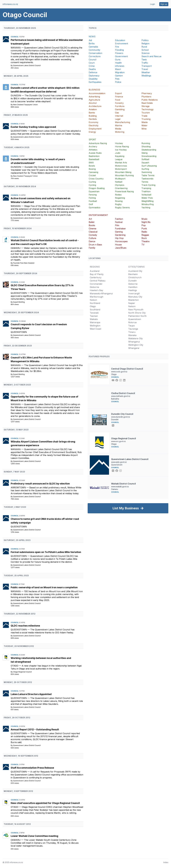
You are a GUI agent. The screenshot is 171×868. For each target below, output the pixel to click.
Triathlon (146, 191)
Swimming (147, 172)
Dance (92, 241)
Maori (118, 69)
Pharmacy (147, 93)
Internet (119, 116)
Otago (15, 666)
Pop (144, 225)
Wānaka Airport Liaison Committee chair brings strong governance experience (43, 443)
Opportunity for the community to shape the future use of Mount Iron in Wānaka (44, 398)
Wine (144, 129)
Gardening (120, 235)
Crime (92, 66)
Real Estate (147, 103)
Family (92, 248)
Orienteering (121, 188)
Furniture (120, 106)
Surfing (145, 169)
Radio (144, 232)
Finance (119, 97)
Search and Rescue (151, 56)
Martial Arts (121, 163)
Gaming (119, 232)
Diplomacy (94, 76)
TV (143, 245)
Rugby (118, 204)
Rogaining (120, 198)
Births (92, 43)
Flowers (119, 53)
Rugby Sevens (122, 208)
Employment (95, 129)
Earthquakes (95, 82)
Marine (119, 125)
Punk (144, 229)
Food (118, 100)
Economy (94, 122)
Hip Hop (119, 238)
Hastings (133, 290)
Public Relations (150, 100)
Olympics (120, 185)
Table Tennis (148, 175)
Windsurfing (148, 204)
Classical (93, 232)
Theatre (145, 241)
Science (145, 53)
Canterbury (96, 277)
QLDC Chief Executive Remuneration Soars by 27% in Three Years (42, 287)
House (118, 245)
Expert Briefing (19, 302)
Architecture (95, 106)
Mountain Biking (123, 172)
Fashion (119, 219)
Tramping (146, 188)
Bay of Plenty (97, 274)
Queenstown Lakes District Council (27, 65)
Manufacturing (123, 122)
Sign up (164, 4)
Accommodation (97, 93)
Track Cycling (148, 185)
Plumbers (146, 97)
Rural (144, 47)
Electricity (94, 125)
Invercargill (134, 294)
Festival (119, 222)
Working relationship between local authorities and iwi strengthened (41, 660)
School (145, 50)
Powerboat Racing (124, 191)
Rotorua (132, 322)
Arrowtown (19, 488)
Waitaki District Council (123, 484)
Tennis (145, 182)
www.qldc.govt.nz (119, 462)
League (119, 159)
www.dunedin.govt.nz (121, 417)
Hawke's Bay (96, 290)
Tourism (146, 113)
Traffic (145, 63)
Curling (92, 182)
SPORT (92, 140)
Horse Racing (122, 146)
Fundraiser (120, 229)
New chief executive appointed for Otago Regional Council (45, 803)
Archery (93, 146)
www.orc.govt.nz (118, 441)
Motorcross (121, 166)
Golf (91, 204)
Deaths (92, 69)
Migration (120, 72)
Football (93, 201)
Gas (117, 113)
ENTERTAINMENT (98, 215)
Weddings (146, 76)
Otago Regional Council (22, 672)
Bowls (92, 166)
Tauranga (133, 329)
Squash (145, 163)
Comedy (93, 235)
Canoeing (93, 172)
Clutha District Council (123, 393)
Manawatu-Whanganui (101, 294)
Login (153, 4)
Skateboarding (149, 150)
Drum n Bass (95, 245)
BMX (91, 163)
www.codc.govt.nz (119, 372)
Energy (92, 132)
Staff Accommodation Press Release (32, 768)
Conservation (95, 53)
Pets (117, 79)
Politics (145, 40)
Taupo (132, 326)
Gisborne (94, 287)
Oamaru (16, 248)
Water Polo (147, 198)
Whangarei (134, 348)
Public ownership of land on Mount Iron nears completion (44, 587)
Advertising (94, 97)
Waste (145, 122)
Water (144, 125)
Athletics (93, 150)
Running (146, 143)
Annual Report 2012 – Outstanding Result (35, 729)
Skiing (144, 153)
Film (117, 225)
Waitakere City (135, 338)
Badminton (94, 156)
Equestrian (94, 191)
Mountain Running (124, 175)
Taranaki (94, 313)
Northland (95, 303)
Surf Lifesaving (149, 166)
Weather (146, 72)
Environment (122, 43)
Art (90, 219)
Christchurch (135, 277)
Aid (90, 40)
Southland (95, 310)
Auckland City (135, 271)
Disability (93, 79)
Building (93, 116)
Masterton (133, 300)
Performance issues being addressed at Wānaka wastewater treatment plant (47, 42)
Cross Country (96, 179)
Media (118, 129)
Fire (117, 47)
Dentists (93, 119)
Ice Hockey (121, 150)
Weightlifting (147, 201)
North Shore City (137, 313)
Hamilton (133, 287)
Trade (144, 116)
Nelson (93, 300)
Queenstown (19, 131)
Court (92, 63)
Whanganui (134, 342)
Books (92, 225)
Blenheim (133, 274)
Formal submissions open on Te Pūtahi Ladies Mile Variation (46, 552)
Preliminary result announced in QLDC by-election (40, 484)
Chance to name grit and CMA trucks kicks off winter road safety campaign (45, 521)
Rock (144, 238)
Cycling (92, 185)
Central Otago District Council (127, 369)
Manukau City (135, 297)
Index (166, 862)
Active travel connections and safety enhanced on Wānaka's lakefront (41, 200)
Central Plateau (98, 281)
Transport (147, 66)
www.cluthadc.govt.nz (121, 396)
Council (15, 37)
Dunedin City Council (122, 414)
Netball (119, 182)
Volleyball (146, 195)
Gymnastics (95, 208)
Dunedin (16, 96)
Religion (145, 43)
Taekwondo (147, 179)
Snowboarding (149, 156)
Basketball (94, 159)
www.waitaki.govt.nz (120, 487)
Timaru (132, 332)
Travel (145, 69)
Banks (92, 113)
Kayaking (120, 156)
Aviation (93, 109)
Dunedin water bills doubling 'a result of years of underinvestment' (38, 161)
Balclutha (115, 399)
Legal (118, 119)
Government (121, 56)
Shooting (146, 146)
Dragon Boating (97, 188)
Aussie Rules (95, 153)
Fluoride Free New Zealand (24, 263)
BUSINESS (94, 90)
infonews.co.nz (10, 4)
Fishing (92, 198)
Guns (118, 60)
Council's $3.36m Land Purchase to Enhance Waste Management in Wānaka (41, 359)
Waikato (94, 319)
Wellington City (136, 345)
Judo (118, 153)
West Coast (95, 329)
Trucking (146, 119)
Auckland (95, 271)
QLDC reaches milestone (25, 626)
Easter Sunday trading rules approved (33, 127)
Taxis (144, 60)
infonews (120, 66)
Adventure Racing (98, 143)
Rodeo (118, 195)
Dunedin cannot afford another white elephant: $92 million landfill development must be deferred (45, 90)
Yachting (146, 208)
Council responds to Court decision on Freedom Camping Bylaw (39, 326)
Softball (145, 159)
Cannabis (93, 47)
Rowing (119, 201)
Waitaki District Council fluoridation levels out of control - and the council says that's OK (45, 242)
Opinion (119, 76)
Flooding (119, 50)
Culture (92, 238)
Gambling (120, 109)
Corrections (95, 56)
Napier (132, 303)
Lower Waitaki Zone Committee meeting (34, 836)
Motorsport (121, 169)
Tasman (94, 316)
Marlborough (97, 297)
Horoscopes (121, 241)
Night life (146, 222)
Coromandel (96, 284)
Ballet (92, 222)
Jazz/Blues (121, 248)
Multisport (120, 179)
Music (144, 219)
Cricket (92, 175)
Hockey (119, 143)
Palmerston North (137, 316)
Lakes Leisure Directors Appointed (31, 694)
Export (118, 93)
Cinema (92, 229)
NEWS (92, 37)
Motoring (120, 132)
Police (118, 82)
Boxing (92, 169)
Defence (93, 72)
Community (94, 50)
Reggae (145, 235)
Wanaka (16, 48)
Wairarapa (95, 322)
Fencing (93, 195)
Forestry (119, 103)
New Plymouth (136, 310)
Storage (145, 106)
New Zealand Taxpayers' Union (25, 105)
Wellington (95, 326)
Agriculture (94, 100)
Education (120, 40)
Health (118, 63)
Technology (147, 109)
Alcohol (93, 103)
